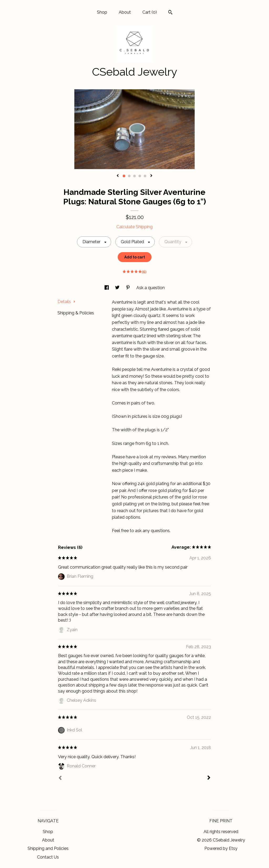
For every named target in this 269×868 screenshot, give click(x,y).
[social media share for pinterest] (128, 288)
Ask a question (151, 288)
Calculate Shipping (134, 227)
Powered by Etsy (221, 848)
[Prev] (60, 778)
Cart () (150, 12)
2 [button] (129, 176)
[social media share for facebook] (107, 288)
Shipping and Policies (48, 848)
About (125, 12)
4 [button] (140, 176)
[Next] (209, 778)
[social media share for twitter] (118, 288)
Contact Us (48, 857)
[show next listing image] (151, 176)
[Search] (170, 13)
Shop (102, 12)
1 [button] (124, 176)
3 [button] (134, 176)
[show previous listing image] (118, 176)
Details (66, 302)
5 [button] (145, 176)
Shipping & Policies (76, 313)
